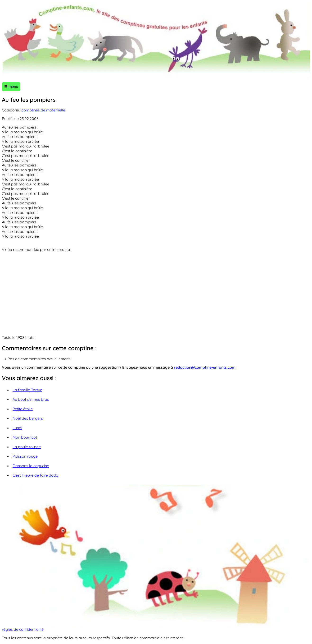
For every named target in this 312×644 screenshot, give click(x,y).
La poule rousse (27, 447)
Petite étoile (23, 409)
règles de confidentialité (23, 629)
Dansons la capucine (31, 466)
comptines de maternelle (43, 110)
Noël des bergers (28, 418)
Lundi (17, 428)
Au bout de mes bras (31, 399)
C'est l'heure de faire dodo (35, 475)
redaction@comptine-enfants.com (205, 367)
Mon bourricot (25, 437)
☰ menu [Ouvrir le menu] (11, 87)
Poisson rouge (25, 456)
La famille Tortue (27, 390)
